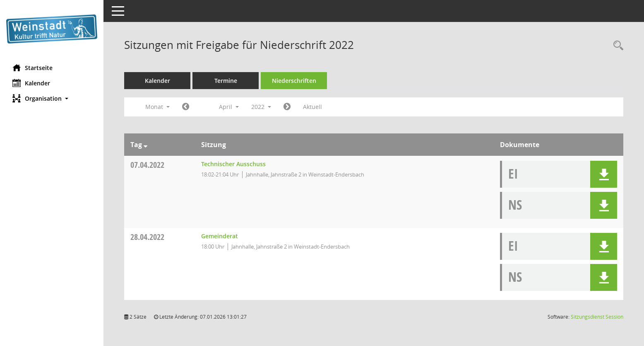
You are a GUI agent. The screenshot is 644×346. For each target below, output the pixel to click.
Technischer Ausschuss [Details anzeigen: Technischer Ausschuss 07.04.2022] (233, 164)
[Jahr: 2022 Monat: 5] (287, 107)
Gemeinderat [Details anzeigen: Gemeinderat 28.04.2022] (220, 236)
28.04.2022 (147, 237)
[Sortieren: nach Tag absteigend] (145, 145)
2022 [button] (261, 107)
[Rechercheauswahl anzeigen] (616, 46)
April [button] (229, 107)
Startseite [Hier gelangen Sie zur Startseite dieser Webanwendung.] (32, 68)
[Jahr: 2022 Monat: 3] (186, 107)
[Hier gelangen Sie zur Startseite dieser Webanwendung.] (52, 29)
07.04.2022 (147, 165)
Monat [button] (157, 107)
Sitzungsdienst (597, 317)
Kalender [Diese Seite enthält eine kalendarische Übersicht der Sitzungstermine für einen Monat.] (31, 83)
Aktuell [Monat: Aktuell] (312, 107)
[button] (52, 98)
